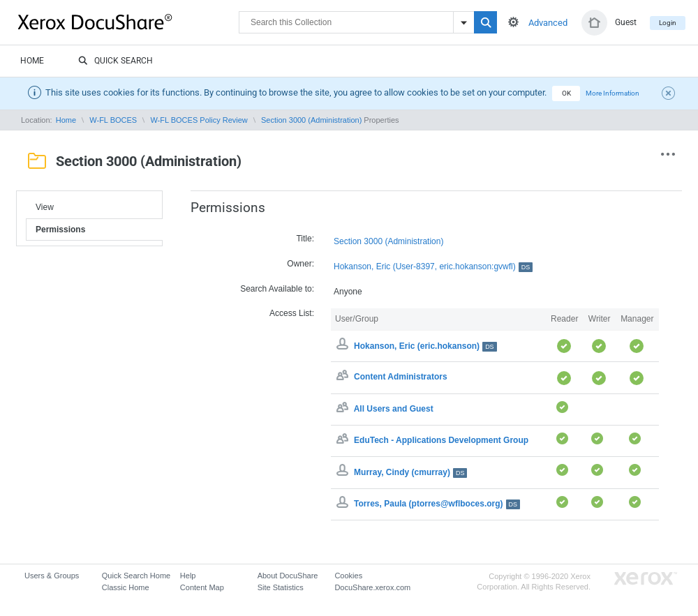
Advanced (548, 23)
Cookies (348, 576)
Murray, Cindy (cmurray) (410, 472)
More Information (612, 93)
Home (32, 61)
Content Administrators (401, 377)
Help (188, 576)
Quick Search (116, 61)
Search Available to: (277, 289)
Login (668, 23)
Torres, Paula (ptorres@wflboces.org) (437, 504)
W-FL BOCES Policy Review (199, 120)
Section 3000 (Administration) (311, 120)
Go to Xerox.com (646, 579)
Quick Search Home (136, 576)
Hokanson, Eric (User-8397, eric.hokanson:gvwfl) (433, 267)
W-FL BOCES (113, 120)
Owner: (300, 264)
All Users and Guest (394, 409)
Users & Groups (52, 576)
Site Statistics (281, 587)
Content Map (202, 587)
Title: (305, 239)
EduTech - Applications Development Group (441, 440)
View (45, 207)
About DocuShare (288, 576)
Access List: (292, 313)
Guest (626, 22)
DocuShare (128, 22)
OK (566, 93)
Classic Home (126, 587)
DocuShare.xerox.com (372, 587)
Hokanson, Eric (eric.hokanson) (425, 346)
